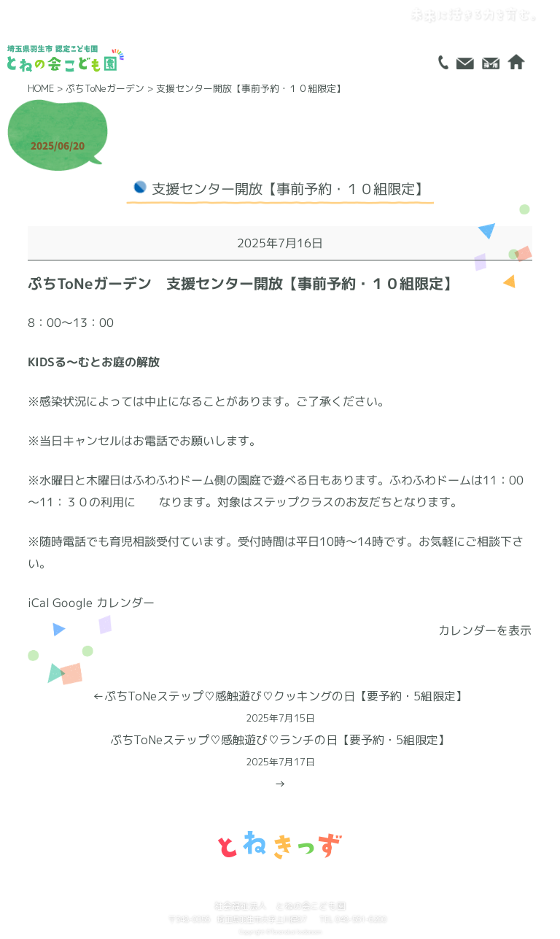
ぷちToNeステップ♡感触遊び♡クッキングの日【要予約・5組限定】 (280, 708)
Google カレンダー (104, 603)
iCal (39, 603)
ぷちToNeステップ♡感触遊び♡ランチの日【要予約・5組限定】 (280, 752)
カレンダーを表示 (486, 630)
